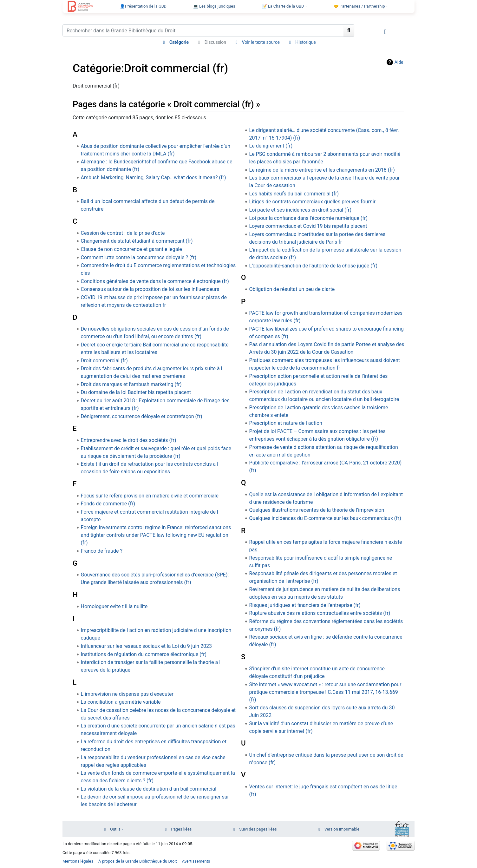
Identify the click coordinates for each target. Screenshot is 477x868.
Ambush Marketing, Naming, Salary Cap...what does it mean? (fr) (154, 178)
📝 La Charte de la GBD (283, 6)
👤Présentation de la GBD (143, 6)
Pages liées (181, 829)
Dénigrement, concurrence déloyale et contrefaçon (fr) (142, 416)
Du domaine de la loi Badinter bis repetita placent (136, 392)
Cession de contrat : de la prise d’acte (123, 233)
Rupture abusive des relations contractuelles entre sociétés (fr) (320, 613)
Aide (399, 62)
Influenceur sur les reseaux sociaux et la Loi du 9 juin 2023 (147, 646)
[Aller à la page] (349, 30)
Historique (305, 42)
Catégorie (179, 42)
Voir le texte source (261, 42)
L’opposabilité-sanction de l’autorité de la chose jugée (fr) (314, 266)
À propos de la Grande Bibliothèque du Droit (138, 861)
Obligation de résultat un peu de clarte (292, 289)
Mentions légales (78, 861)
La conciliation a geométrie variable (121, 702)
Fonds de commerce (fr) (108, 504)
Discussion (215, 42)
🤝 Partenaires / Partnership (359, 6)
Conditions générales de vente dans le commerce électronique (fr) (155, 281)
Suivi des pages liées (258, 829)
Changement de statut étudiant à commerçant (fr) (137, 241)
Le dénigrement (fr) (271, 146)
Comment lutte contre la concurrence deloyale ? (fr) (139, 257)
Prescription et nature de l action (286, 423)
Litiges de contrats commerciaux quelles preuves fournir (313, 202)
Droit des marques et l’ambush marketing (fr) (131, 384)
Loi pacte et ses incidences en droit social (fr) (300, 210)
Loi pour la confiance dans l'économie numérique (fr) (308, 218)
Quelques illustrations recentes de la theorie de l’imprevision (317, 510)
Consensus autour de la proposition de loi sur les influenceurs (150, 289)
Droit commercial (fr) (104, 361)
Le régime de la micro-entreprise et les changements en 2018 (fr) (322, 170)
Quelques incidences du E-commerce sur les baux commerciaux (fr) (325, 518)
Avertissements (196, 861)
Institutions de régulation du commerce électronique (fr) (144, 654)
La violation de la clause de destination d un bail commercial (149, 789)
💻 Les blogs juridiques (214, 6)
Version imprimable (342, 829)
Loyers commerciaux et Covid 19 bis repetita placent (308, 226)
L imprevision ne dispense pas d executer (127, 694)
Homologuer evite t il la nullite (114, 606)
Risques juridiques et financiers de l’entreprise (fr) (305, 605)
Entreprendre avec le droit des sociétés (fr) (129, 440)
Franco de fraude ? (102, 551)
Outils (115, 829)
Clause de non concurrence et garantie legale (131, 249)
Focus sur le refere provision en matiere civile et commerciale (150, 496)
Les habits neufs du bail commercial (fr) (294, 194)
